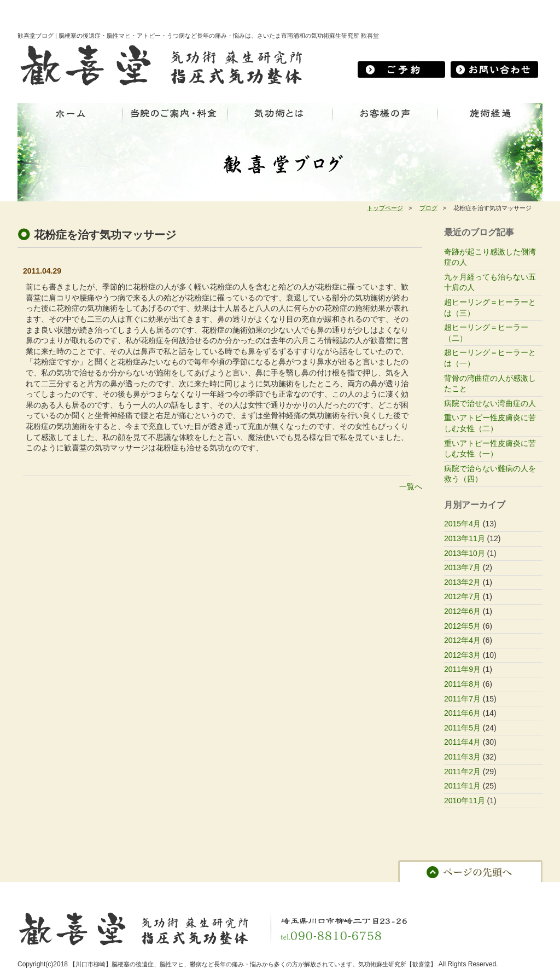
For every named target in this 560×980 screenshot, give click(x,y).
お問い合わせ (272, 890)
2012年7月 (462, 596)
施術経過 (183, 890)
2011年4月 (462, 742)
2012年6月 (462, 611)
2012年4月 (462, 640)
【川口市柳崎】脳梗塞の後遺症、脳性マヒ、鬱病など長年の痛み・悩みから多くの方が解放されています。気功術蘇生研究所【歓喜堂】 (253, 964)
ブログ (428, 208)
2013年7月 (462, 567)
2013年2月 (462, 582)
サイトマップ (457, 890)
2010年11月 (465, 801)
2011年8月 (462, 684)
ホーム (33, 890)
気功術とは (142, 890)
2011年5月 (462, 728)
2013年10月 (465, 553)
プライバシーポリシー (393, 890)
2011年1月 (462, 786)
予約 (310, 890)
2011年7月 (462, 699)
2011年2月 (462, 772)
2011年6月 (462, 713)
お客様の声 (224, 890)
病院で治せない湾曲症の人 (490, 403)
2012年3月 (462, 655)
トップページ (385, 208)
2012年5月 (462, 626)
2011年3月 (462, 757)
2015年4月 (462, 524)
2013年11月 (465, 538)
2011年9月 (462, 669)
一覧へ (411, 486)
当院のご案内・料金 (84, 890)
